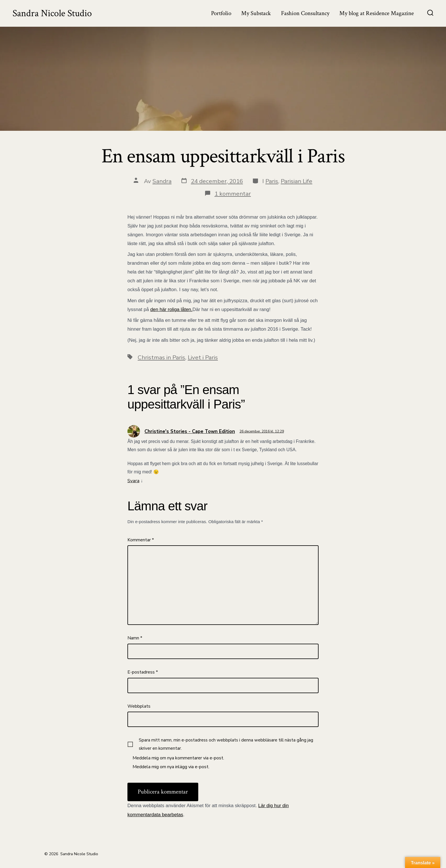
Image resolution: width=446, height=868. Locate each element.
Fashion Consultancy (305, 13)
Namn (135, 638)
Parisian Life (297, 181)
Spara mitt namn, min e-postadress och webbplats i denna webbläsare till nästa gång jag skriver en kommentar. (226, 744)
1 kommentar (233, 194)
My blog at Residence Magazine (377, 13)
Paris (272, 181)
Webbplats (139, 706)
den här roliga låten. (171, 309)
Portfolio (221, 13)
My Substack (256, 13)
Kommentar (141, 540)
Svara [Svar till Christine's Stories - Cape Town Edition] (133, 481)
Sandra (162, 181)
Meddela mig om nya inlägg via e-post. (171, 767)
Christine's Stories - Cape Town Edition (190, 431)
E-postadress (143, 672)
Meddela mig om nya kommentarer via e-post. (178, 758)
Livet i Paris (203, 357)
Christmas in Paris (161, 357)
